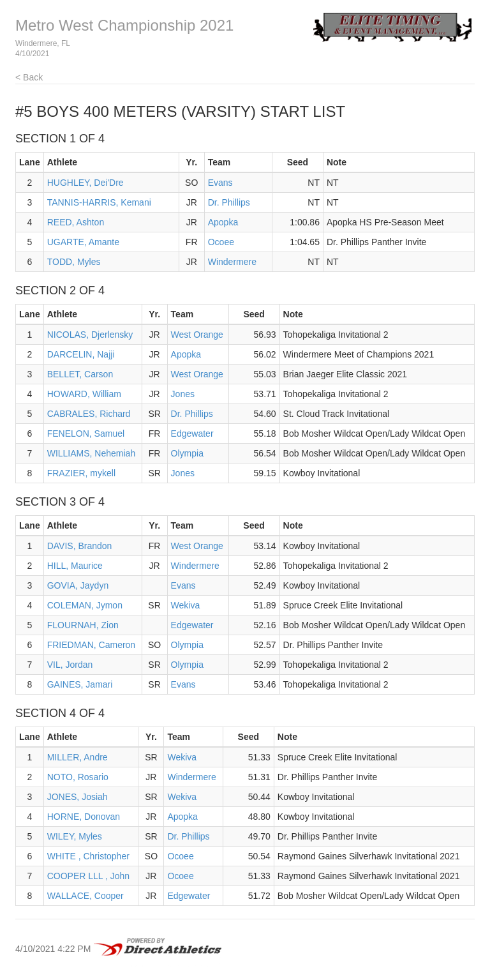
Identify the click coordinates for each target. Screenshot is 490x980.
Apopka (223, 222)
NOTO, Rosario (78, 777)
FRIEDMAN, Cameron (91, 645)
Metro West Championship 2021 (124, 25)
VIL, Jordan (70, 665)
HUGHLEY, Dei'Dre (85, 183)
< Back (29, 77)
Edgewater (192, 433)
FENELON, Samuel (86, 433)
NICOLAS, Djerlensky (90, 335)
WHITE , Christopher (88, 856)
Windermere (232, 262)
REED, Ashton (76, 222)
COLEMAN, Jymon (85, 605)
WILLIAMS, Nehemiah (92, 453)
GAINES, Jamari (80, 684)
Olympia (187, 453)
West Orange (197, 335)
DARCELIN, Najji (81, 354)
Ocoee (221, 242)
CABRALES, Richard (89, 414)
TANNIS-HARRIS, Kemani (99, 202)
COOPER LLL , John (88, 876)
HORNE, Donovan (84, 817)
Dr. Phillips (229, 202)
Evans (220, 183)
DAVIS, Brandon (80, 546)
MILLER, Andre (78, 757)
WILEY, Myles (75, 836)
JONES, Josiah (78, 797)
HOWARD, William (84, 394)
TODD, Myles (74, 262)
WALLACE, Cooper (85, 896)
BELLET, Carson (80, 374)
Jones (183, 394)
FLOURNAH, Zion (83, 625)
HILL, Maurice (75, 566)
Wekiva (186, 605)
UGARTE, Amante (83, 242)
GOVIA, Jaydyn (78, 585)
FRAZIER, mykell (81, 473)
